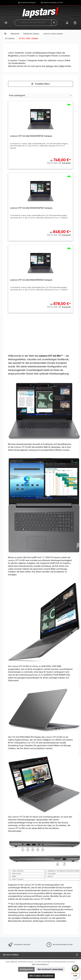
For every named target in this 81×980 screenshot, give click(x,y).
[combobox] (33, 23)
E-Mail (61, 66)
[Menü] (6, 23)
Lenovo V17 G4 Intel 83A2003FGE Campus (31, 136)
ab (61, 159)
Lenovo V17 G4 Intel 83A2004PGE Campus (31, 208)
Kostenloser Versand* (28, 3)
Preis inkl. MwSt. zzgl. (59, 163)
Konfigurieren (26, 969)
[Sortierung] (40, 95)
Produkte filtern (40, 84)
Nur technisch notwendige (50, 969)
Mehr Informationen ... (41, 964)
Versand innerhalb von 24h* (53, 3)
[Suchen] (54, 23)
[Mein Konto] (67, 23)
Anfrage (50, 66)
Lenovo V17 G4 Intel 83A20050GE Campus (31, 280)
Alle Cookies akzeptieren (41, 976)
